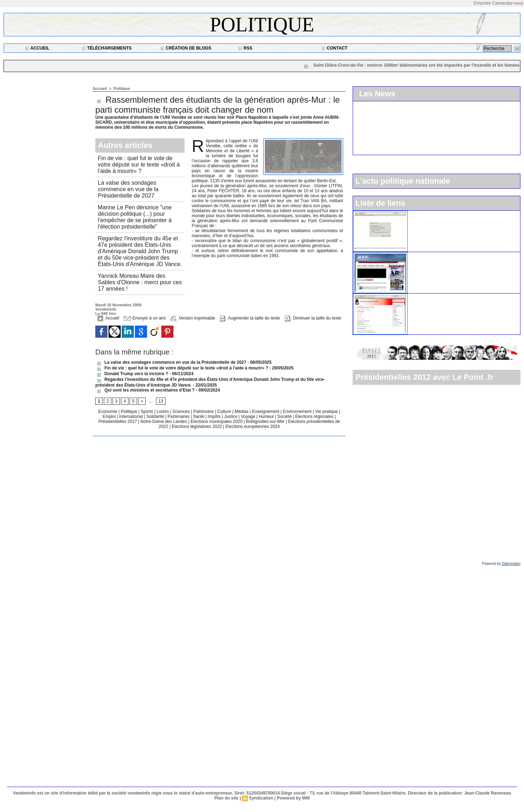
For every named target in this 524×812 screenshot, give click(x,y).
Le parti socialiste (430, 296)
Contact (334, 48)
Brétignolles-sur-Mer (266, 422)
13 (161, 401)
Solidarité (156, 417)
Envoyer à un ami (145, 318)
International (132, 417)
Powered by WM (293, 798)
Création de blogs (186, 48)
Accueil (37, 48)
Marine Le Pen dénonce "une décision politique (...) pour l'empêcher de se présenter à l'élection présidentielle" (135, 217)
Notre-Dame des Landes (165, 422)
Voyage (248, 417)
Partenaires (179, 417)
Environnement (297, 412)
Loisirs (163, 412)
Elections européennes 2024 (253, 427)
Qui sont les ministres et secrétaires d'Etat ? (146, 390)
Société (284, 417)
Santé (199, 417)
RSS (245, 48)
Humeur (267, 417)
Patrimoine (204, 412)
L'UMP (419, 214)
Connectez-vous (508, 3)
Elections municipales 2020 (216, 422)
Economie (108, 412)
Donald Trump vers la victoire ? (132, 374)
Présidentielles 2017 (118, 422)
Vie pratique (327, 412)
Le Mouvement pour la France (445, 255)
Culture (225, 412)
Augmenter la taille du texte (250, 318)
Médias (242, 412)
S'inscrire (482, 3)
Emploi (110, 417)
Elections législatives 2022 (197, 427)
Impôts (214, 417)
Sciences (182, 412)
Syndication (261, 798)
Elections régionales (315, 417)
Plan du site (226, 798)
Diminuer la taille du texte (313, 318)
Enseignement (266, 412)
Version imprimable (193, 318)
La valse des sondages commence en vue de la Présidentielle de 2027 (128, 189)
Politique (262, 25)
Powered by (501, 564)
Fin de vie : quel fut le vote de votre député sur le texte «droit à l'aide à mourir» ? (139, 165)
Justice (231, 417)
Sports (147, 412)
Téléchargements (107, 48)
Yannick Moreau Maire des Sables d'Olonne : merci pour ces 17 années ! (140, 282)
